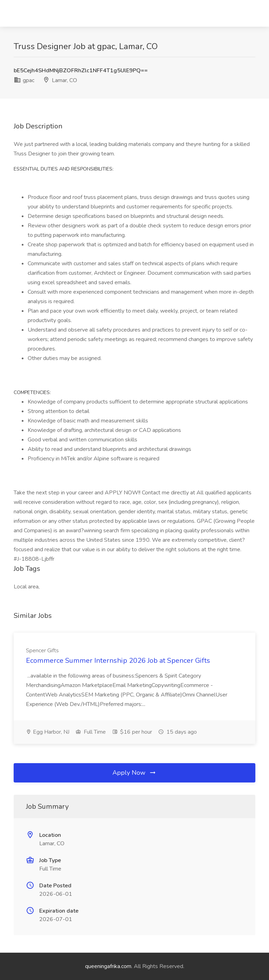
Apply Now (134, 773)
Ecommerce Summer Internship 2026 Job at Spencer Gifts (118, 661)
